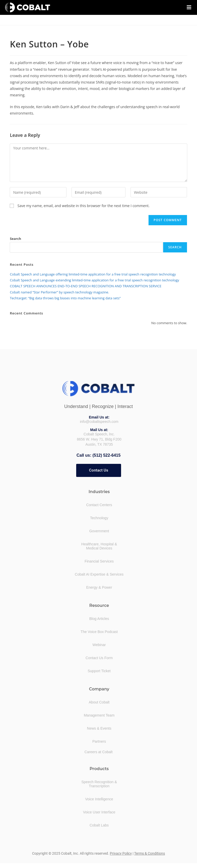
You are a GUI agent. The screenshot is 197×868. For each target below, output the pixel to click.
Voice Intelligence (99, 799)
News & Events (99, 728)
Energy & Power (99, 587)
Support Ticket (99, 671)
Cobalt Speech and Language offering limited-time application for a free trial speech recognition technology (93, 274)
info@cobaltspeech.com (99, 422)
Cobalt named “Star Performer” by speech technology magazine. (59, 292)
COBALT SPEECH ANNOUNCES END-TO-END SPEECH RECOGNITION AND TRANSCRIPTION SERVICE (86, 286)
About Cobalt (99, 702)
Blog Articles (99, 618)
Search (15, 239)
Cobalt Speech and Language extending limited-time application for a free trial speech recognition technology (94, 280)
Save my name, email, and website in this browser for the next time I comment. (83, 206)
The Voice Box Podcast (99, 631)
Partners (99, 741)
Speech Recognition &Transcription (99, 784)
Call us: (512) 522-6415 (98, 455)
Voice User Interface (99, 812)
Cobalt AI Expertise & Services (99, 574)
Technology (99, 518)
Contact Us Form (99, 658)
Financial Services (99, 561)
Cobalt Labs (99, 825)
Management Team (99, 715)
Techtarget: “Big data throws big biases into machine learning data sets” (65, 298)
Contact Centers (99, 505)
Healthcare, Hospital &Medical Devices (99, 546)
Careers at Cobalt (98, 752)
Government (99, 531)
